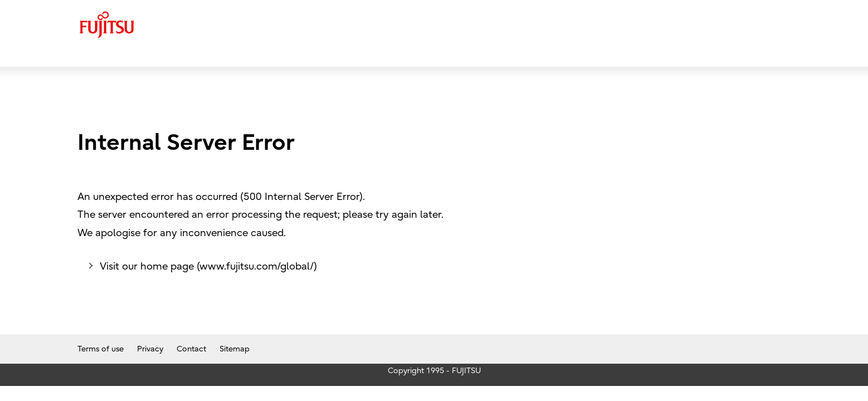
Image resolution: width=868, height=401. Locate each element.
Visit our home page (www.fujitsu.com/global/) (208, 266)
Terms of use (101, 349)
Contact (191, 349)
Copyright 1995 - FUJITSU (434, 371)
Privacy (150, 349)
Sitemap (235, 349)
